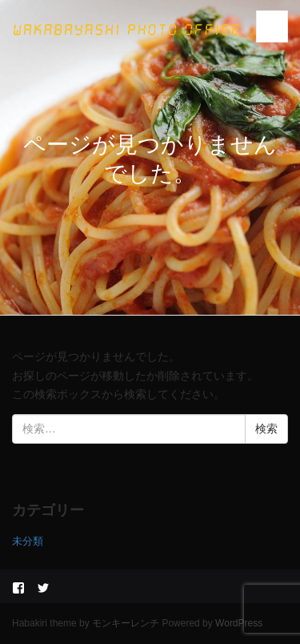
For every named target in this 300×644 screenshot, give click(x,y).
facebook (18, 588)
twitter (43, 588)
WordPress (239, 623)
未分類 (28, 541)
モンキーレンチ (126, 623)
